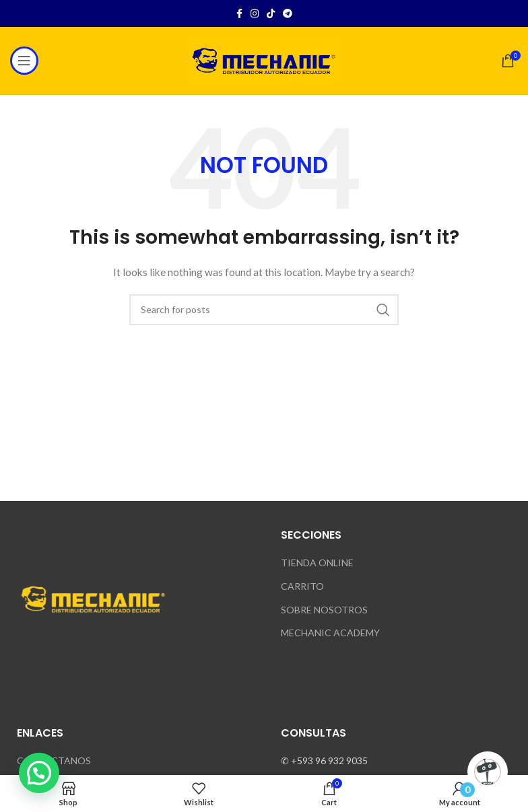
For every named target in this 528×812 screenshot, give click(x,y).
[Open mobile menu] (24, 61)
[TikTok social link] (271, 13)
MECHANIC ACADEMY (330, 633)
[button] (39, 773)
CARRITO (302, 586)
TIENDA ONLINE (317, 563)
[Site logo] (264, 60)
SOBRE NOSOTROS (324, 610)
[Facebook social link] (239, 13)
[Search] (264, 310)
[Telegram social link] (288, 13)
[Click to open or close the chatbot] (488, 772)
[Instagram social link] (255, 13)
